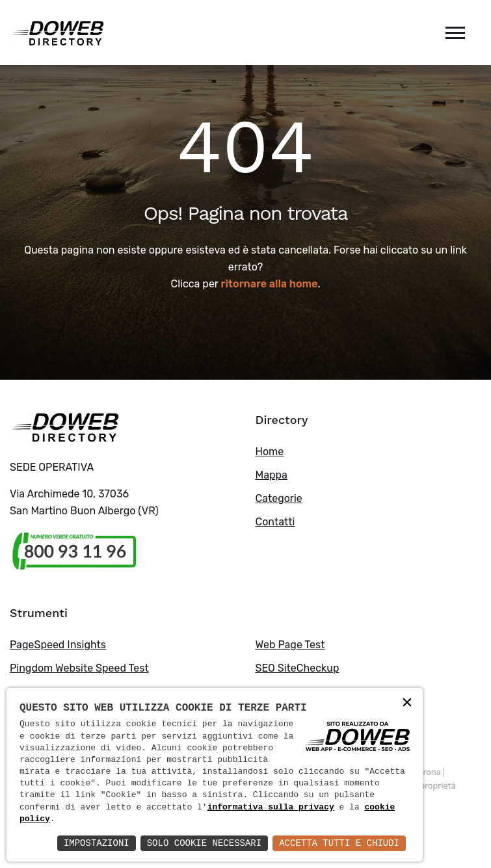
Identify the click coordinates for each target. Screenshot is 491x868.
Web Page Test (290, 645)
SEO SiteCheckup (298, 668)
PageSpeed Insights (58, 645)
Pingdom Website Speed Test (79, 668)
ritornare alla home (270, 284)
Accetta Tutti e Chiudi (339, 843)
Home (270, 452)
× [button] (407, 703)
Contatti (275, 522)
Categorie (279, 498)
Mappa (272, 475)
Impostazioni (97, 843)
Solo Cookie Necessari (204, 843)
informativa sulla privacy (271, 808)
